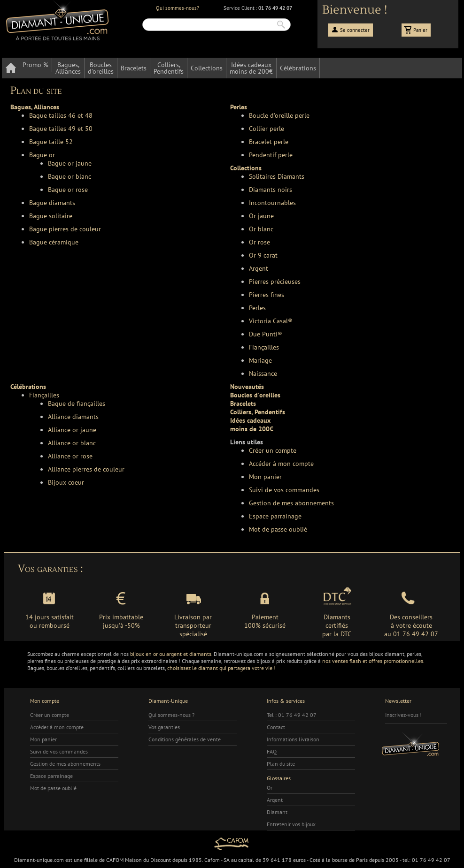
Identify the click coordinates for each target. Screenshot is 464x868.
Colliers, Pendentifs (258, 412)
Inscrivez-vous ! (403, 715)
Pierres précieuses (275, 282)
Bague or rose (68, 190)
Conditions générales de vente (185, 739)
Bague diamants (52, 203)
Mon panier (265, 477)
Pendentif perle (271, 155)
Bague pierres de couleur (65, 229)
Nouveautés (247, 387)
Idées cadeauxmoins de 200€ (251, 68)
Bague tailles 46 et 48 (61, 115)
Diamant (277, 812)
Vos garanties (164, 727)
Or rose (259, 242)
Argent (259, 268)
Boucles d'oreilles (255, 395)
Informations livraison (293, 739)
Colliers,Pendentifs (169, 68)
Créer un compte (273, 450)
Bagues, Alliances (35, 107)
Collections (207, 68)
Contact (276, 727)
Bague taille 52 (51, 142)
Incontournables (272, 203)
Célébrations (298, 68)
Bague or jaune (70, 163)
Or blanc (261, 229)
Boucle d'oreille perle (279, 115)
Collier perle (267, 129)
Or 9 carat (263, 255)
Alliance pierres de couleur (86, 469)
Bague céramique (54, 242)
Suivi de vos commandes (284, 490)
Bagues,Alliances (68, 68)
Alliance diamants (73, 417)
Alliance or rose (70, 456)
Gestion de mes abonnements (291, 503)
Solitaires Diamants (277, 176)
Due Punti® (266, 334)
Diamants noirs (271, 190)
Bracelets (134, 68)
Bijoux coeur (66, 482)
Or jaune (261, 216)
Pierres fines (267, 295)
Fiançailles (264, 347)
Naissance (263, 373)
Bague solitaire (51, 216)
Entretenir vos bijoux (291, 824)
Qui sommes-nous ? (171, 715)
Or (270, 788)
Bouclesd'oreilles (101, 68)
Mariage (260, 360)
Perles (239, 107)
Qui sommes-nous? (178, 8)
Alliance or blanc (72, 443)
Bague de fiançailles (77, 404)
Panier (420, 30)
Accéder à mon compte (281, 464)
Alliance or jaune (72, 430)
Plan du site (281, 764)
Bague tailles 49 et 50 (61, 129)
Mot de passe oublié (278, 529)
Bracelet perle (269, 142)
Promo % (35, 65)
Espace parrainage (275, 516)
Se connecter (355, 30)
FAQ (272, 751)
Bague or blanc (70, 176)
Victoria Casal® (271, 321)
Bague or (42, 155)
